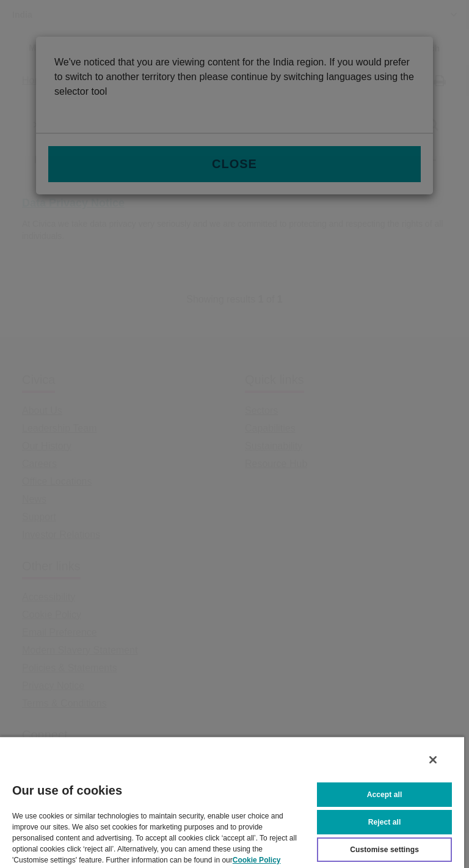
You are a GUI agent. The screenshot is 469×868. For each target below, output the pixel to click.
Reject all (385, 822)
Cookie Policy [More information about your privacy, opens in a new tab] (257, 860)
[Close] (433, 760)
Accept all (385, 795)
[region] (232, 802)
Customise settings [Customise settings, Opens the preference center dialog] (384, 850)
